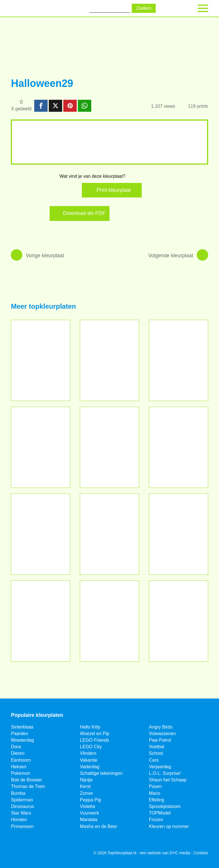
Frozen (156, 820)
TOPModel (160, 813)
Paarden (20, 734)
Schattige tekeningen (101, 773)
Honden (19, 820)
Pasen (155, 786)
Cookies (201, 853)
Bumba (18, 793)
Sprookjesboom (165, 806)
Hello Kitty (90, 727)
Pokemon (21, 773)
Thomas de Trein (28, 786)
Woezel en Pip (95, 734)
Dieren (18, 753)
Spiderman (22, 800)
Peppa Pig (90, 800)
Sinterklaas (22, 727)
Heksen (19, 767)
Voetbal (156, 747)
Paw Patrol (160, 740)
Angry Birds (161, 727)
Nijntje (86, 780)
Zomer (86, 793)
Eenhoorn (21, 760)
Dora (16, 747)
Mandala (89, 820)
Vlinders (88, 753)
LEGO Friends (94, 740)
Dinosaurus (22, 806)
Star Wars (21, 813)
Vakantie (89, 760)
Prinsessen (22, 826)
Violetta (87, 806)
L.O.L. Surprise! (165, 773)
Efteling (156, 800)
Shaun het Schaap (168, 780)
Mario (155, 793)
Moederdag (22, 740)
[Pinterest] (45, 853)
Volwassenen (162, 734)
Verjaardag (160, 767)
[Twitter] (31, 853)
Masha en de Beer (99, 826)
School (156, 753)
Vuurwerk (89, 813)
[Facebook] (17, 853)
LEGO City (91, 747)
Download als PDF (84, 213)
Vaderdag (90, 767)
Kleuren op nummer (169, 826)
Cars (154, 760)
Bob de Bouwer (26, 780)
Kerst (85, 786)
